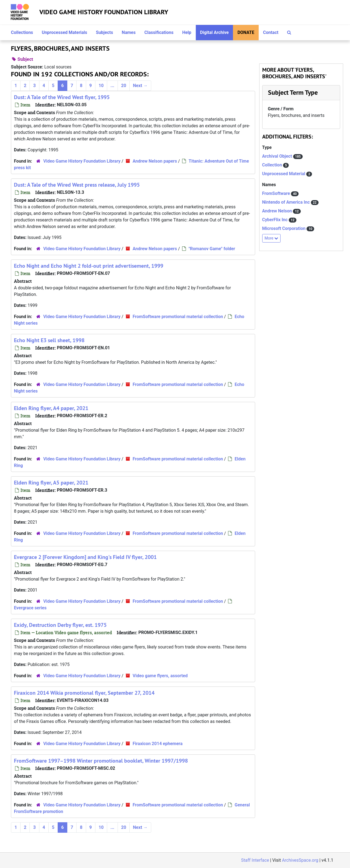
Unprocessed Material (284, 174)
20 (124, 86)
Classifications (159, 32)
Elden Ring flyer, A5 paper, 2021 (51, 483)
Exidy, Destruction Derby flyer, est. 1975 (60, 625)
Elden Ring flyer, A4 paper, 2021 (51, 408)
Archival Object (278, 156)
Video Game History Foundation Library (104, 12)
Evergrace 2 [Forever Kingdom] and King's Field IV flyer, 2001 (85, 557)
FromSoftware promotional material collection (178, 317)
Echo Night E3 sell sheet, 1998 (49, 340)
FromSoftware (277, 193)
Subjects (105, 32)
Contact (271, 32)
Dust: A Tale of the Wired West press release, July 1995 (77, 185)
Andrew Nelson (278, 211)
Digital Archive (215, 32)
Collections (22, 32)
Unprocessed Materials (65, 32)
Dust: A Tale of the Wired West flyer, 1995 (62, 97)
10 (101, 86)
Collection (273, 165)
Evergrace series (30, 608)
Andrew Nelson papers (155, 161)
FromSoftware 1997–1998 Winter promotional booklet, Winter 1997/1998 (101, 761)
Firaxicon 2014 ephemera (157, 744)
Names (129, 32)
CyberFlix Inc (275, 220)
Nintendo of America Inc (287, 202)
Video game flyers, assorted (160, 676)
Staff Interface (255, 860)
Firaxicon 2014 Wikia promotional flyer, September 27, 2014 (84, 693)
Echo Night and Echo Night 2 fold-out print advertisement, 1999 (89, 266)
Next (140, 86)
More (272, 238)
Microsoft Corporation (285, 228)
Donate (246, 32)
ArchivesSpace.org (300, 860)
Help (187, 32)
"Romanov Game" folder (212, 249)
